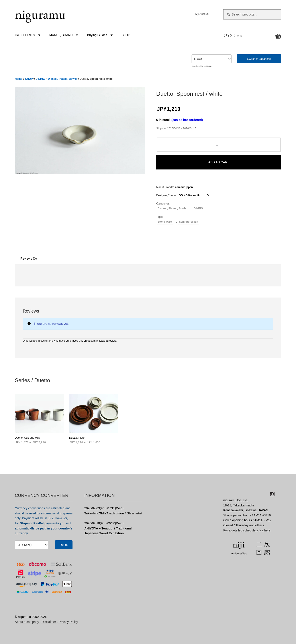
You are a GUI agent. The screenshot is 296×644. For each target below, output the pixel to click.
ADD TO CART (219, 162)
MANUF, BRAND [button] (64, 35)
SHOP (29, 79)
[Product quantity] (219, 145)
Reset (64, 545)
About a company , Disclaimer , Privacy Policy (46, 622)
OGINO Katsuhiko (190, 195)
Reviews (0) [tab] (29, 259)
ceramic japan (184, 187)
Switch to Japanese (259, 59)
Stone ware (165, 222)
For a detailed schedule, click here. (247, 530)
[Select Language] (212, 59)
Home (19, 79)
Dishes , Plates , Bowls (62, 79)
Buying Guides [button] (101, 35)
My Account (202, 14)
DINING (40, 79)
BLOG (126, 35)
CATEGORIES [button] (28, 35)
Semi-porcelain (188, 222)
